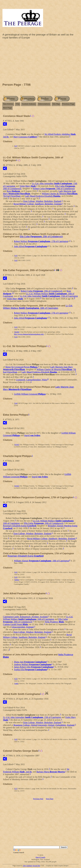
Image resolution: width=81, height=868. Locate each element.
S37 (16, 146)
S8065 (17, 580)
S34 (16, 403)
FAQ (18, 104)
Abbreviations (44, 104)
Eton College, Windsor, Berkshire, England (42, 201)
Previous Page (68, 104)
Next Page (7, 108)
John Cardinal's (28, 866)
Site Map (56, 104)
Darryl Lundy (40, 857)
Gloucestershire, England (23, 627)
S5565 (17, 445)
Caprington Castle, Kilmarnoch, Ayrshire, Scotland (25, 617)
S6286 (17, 332)
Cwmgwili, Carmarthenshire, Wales (32, 380)
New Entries (8, 104)
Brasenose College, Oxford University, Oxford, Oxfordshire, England (44, 725)
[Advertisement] (40, 62)
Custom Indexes (29, 104)
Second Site (36, 866)
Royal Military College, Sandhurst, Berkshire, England (37, 204)
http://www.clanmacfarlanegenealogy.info (29, 334)
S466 (16, 683)
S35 (16, 256)
